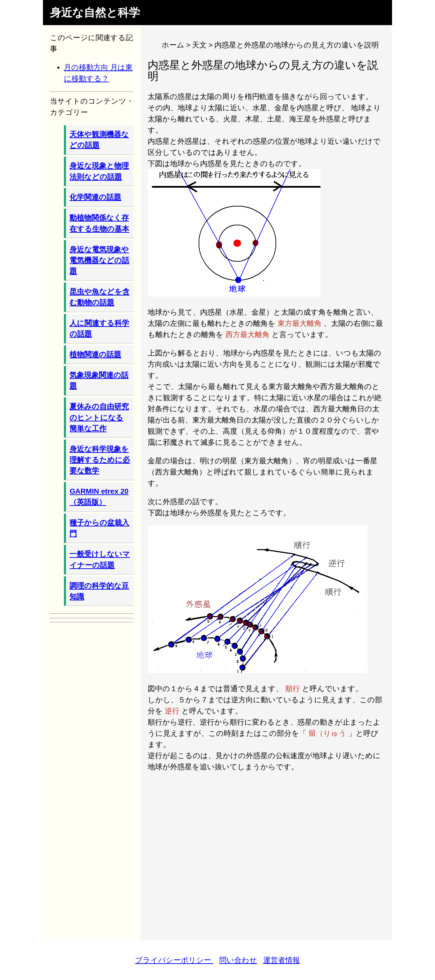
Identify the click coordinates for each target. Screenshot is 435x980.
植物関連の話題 (95, 354)
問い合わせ (238, 960)
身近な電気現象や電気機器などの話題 (99, 260)
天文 (199, 45)
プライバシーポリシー (174, 960)
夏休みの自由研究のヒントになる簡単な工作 (99, 417)
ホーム (173, 45)
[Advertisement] (266, 851)
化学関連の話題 (95, 197)
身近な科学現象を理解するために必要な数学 (100, 460)
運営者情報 (282, 960)
